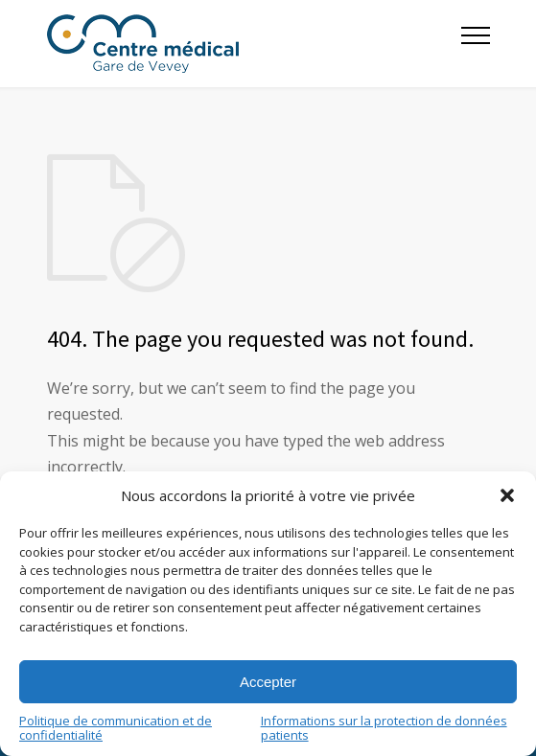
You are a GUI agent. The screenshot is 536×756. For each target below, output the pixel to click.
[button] (507, 495)
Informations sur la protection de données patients (384, 728)
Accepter (268, 682)
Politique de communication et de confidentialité (116, 728)
